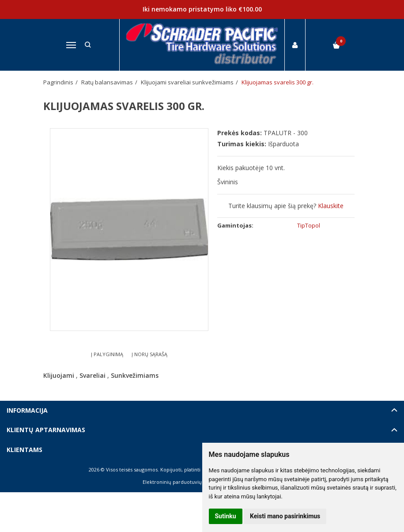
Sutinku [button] (226, 516)
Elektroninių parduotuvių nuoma (181, 482)
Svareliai (93, 375)
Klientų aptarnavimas (46, 430)
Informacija (27, 410)
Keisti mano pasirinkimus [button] (285, 516)
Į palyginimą (107, 354)
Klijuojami (59, 375)
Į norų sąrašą (149, 354)
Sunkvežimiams (135, 375)
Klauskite (331, 206)
